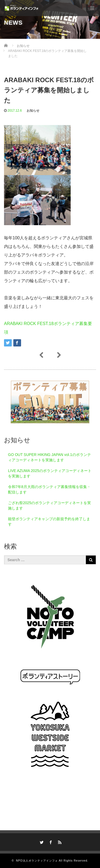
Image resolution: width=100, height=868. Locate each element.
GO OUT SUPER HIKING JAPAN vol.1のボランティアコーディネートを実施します (49, 457)
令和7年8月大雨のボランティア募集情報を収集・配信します (49, 489)
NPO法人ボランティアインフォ (37, 861)
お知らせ (33, 111)
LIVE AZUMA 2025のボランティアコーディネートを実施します (50, 473)
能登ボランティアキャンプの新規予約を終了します (49, 522)
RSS (59, 841)
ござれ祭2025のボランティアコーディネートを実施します (49, 505)
